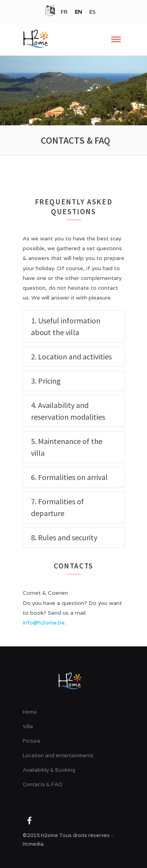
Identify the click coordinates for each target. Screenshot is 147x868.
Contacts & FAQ (43, 784)
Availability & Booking (49, 770)
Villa (28, 726)
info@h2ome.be (44, 623)
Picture (32, 741)
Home (30, 712)
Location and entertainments (58, 755)
